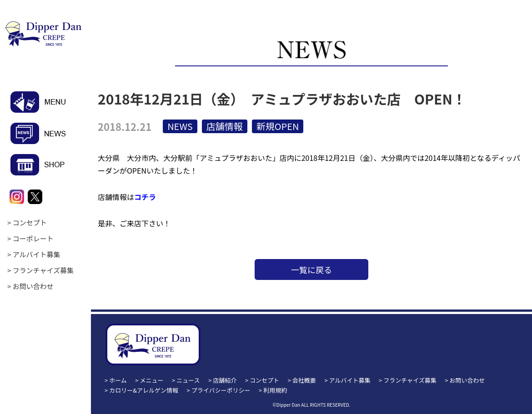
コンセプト (30, 222)
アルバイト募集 (37, 254)
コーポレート (33, 238)
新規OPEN (278, 126)
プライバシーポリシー (221, 390)
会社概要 (304, 380)
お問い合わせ (33, 286)
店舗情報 (225, 126)
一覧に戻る (311, 269)
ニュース (188, 380)
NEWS (180, 126)
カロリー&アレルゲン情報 (144, 390)
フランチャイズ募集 (43, 270)
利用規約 (275, 390)
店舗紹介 (225, 380)
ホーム (118, 380)
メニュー (152, 380)
